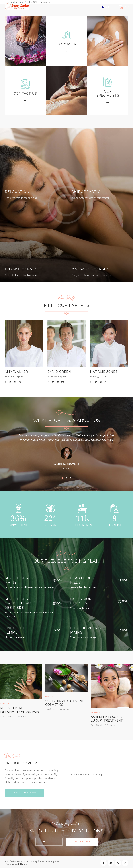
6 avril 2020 (97, 724)
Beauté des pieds (82, 580)
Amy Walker (16, 372)
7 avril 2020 (51, 709)
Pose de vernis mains (86, 630)
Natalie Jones (104, 372)
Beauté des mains (16, 580)
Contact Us (25, 93)
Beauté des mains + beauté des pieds (20, 603)
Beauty (51, 696)
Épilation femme (14, 630)
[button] (63, 478)
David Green (59, 372)
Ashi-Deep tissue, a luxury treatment (108, 718)
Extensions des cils (82, 601)
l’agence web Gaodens (17, 863)
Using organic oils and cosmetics (65, 702)
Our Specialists (108, 93)
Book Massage (66, 44)
